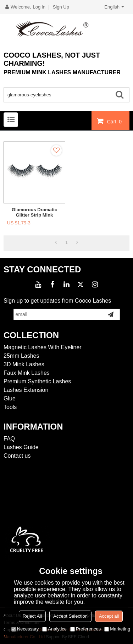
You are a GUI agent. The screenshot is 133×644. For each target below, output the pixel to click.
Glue (10, 398)
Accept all (109, 616)
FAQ (9, 439)
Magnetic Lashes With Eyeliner (43, 347)
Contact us (17, 456)
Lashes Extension (26, 390)
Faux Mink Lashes (27, 373)
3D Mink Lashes (24, 364)
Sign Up (61, 7)
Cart (115, 121)
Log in (39, 7)
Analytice (54, 629)
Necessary (25, 629)
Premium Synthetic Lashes (37, 381)
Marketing (117, 629)
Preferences (85, 629)
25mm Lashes (21, 356)
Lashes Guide (21, 447)
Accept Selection (70, 616)
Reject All (32, 616)
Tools (10, 407)
